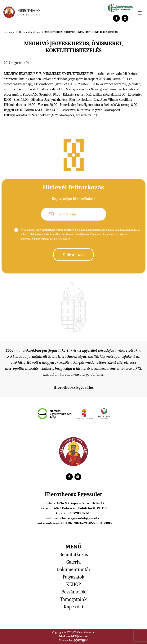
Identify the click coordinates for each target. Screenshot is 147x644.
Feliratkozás (73, 255)
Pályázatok (73, 577)
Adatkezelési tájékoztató (59, 230)
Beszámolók (74, 592)
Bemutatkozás (73, 555)
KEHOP (73, 584)
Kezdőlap (9, 32)
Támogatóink (73, 599)
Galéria (73, 562)
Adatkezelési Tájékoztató (73, 636)
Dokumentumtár (73, 570)
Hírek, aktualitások (29, 32)
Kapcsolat (73, 607)
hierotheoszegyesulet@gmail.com (78, 518)
